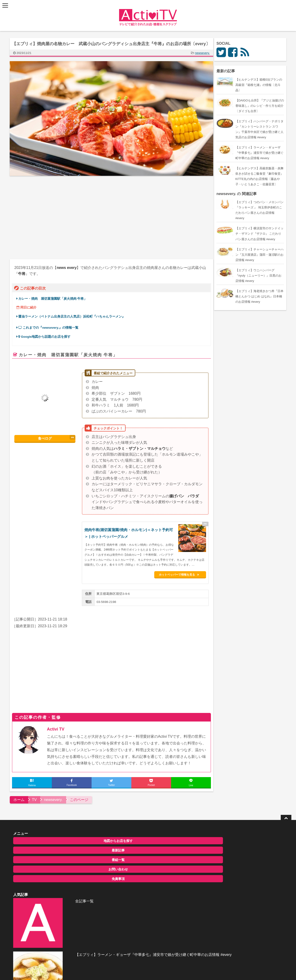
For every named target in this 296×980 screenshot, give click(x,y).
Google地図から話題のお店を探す (46, 337)
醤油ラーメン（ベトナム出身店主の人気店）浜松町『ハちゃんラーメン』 (74, 317)
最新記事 (52, 849)
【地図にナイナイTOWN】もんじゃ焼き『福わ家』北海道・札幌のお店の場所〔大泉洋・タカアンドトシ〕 (159, 891)
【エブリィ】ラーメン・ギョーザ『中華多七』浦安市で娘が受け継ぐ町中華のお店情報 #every (159, 867)
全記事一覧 (138, 839)
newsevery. (204, 53)
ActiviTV (137, 970)
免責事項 (52, 878)
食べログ (47, 438)
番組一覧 (52, 859)
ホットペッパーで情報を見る (184, 574)
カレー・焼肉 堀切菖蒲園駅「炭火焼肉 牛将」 (55, 299)
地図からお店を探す (52, 840)
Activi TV (57, 728)
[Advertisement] (62, 217)
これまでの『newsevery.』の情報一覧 (50, 328)
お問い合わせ (52, 868)
